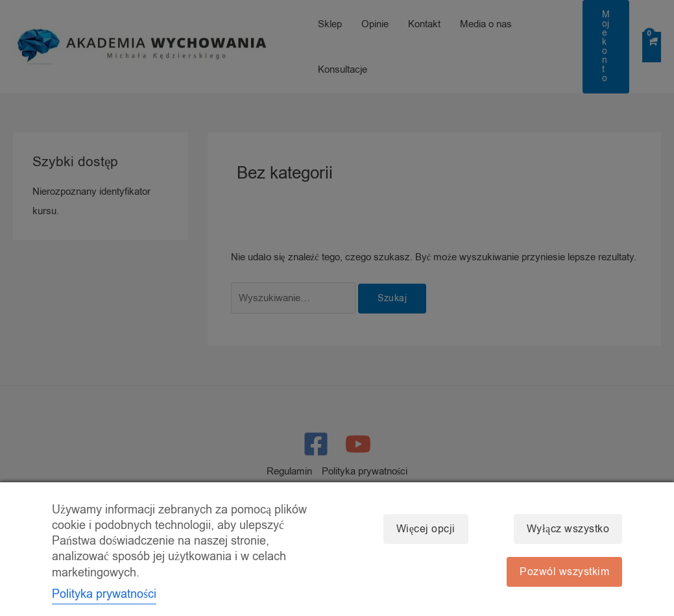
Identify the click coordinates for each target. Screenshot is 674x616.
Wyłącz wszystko (568, 529)
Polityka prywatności (104, 594)
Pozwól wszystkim (564, 572)
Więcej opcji (426, 529)
